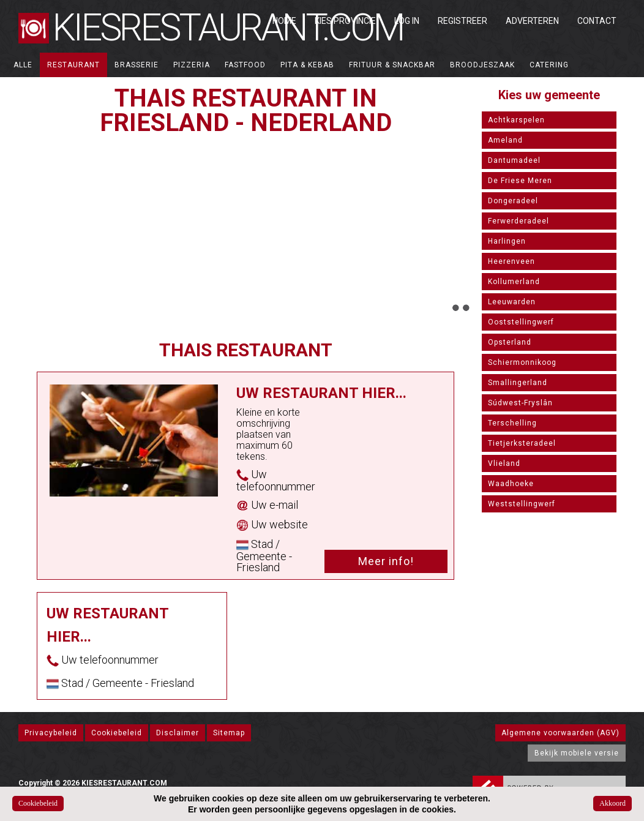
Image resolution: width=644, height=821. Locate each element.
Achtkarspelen (516, 120)
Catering (549, 65)
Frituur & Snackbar (392, 65)
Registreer (462, 21)
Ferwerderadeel (519, 221)
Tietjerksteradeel (522, 443)
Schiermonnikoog (522, 362)
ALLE (23, 65)
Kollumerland (514, 282)
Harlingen (507, 241)
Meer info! (386, 561)
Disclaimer (178, 733)
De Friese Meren (520, 181)
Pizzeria (192, 65)
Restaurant (73, 65)
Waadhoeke (511, 484)
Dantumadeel (514, 160)
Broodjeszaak (482, 65)
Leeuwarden (512, 302)
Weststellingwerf (522, 504)
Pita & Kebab (307, 65)
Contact (597, 21)
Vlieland (504, 463)
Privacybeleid (51, 733)
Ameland (505, 140)
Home (284, 21)
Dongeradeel (513, 201)
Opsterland (510, 342)
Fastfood (245, 65)
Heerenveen (511, 261)
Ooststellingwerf (521, 322)
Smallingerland (518, 383)
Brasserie (137, 65)
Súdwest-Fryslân (520, 403)
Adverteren (532, 21)
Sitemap (229, 733)
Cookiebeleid (117, 733)
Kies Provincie (345, 21)
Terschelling (512, 423)
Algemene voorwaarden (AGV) (560, 733)
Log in (407, 21)
